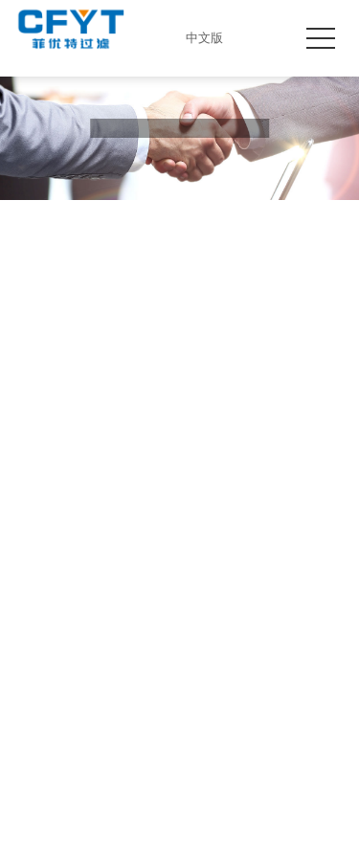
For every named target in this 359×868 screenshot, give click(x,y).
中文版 (200, 38)
